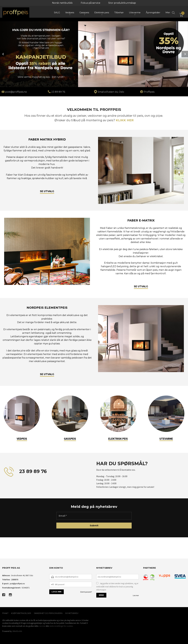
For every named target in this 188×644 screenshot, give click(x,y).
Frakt (5, 613)
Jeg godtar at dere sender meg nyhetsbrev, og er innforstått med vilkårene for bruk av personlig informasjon (117, 587)
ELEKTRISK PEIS (118, 439)
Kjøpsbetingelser (21, 613)
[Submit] (94, 526)
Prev (3, 54)
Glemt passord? (86, 592)
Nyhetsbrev (72, 613)
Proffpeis (149, 92)
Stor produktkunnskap (122, 3)
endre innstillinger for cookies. (61, 626)
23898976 (15, 580)
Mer (168, 13)
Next (185, 54)
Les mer (136, 595)
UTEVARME (166, 439)
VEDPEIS (22, 439)
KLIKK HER (125, 120)
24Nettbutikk (17, 631)
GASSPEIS (70, 439)
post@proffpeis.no (17, 584)
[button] (2, 551)
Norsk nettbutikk (62, 3)
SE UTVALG (47, 191)
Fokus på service (91, 3)
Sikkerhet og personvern (48, 613)
